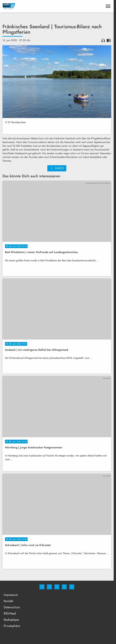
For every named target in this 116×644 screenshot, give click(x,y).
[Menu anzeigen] (108, 6)
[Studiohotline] (64, 587)
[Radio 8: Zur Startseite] (30, 6)
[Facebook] (42, 587)
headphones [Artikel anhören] (103, 40)
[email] (72, 587)
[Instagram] (49, 587)
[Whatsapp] (57, 587)
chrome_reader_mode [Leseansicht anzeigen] (109, 40)
